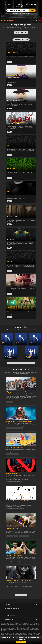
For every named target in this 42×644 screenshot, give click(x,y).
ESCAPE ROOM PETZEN (16, 124)
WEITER (9, 85)
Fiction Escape (11, 238)
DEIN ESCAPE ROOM (14, 170)
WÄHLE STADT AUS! (21, 33)
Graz (31, 343)
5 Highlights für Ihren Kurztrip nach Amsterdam (20, 392)
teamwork (22, 509)
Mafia (9, 192)
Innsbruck (8, 356)
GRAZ (8, 286)
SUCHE (32, 10)
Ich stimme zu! (21, 642)
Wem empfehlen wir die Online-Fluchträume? (19, 422)
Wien (3, 343)
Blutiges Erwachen (12, 53)
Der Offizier (10, 261)
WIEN (8, 170)
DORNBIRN (9, 309)
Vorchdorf (29, 356)
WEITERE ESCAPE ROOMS (21, 40)
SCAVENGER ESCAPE (16, 77)
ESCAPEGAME (13, 54)
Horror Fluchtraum (11, 474)
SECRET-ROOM (15, 309)
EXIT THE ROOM (15, 216)
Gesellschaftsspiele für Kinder (15, 448)
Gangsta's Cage (12, 99)
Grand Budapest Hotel (13, 76)
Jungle (9, 308)
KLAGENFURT (9, 147)
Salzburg (18, 343)
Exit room (16, 509)
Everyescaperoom (4, 601)
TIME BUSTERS (13, 263)
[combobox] (37, 21)
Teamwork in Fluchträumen (14, 555)
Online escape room (18, 428)
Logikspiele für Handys (13, 528)
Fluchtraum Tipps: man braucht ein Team (18, 501)
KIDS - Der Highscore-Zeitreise (16, 122)
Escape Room (9, 402)
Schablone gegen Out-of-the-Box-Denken (19, 581)
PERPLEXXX (12, 193)
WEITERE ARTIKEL (21, 595)
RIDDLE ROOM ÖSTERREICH (18, 147)
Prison (9, 215)
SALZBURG (9, 77)
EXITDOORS (12, 240)
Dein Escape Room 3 (13, 169)
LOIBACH (9, 124)
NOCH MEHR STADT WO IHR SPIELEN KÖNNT (21, 363)
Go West (9, 145)
